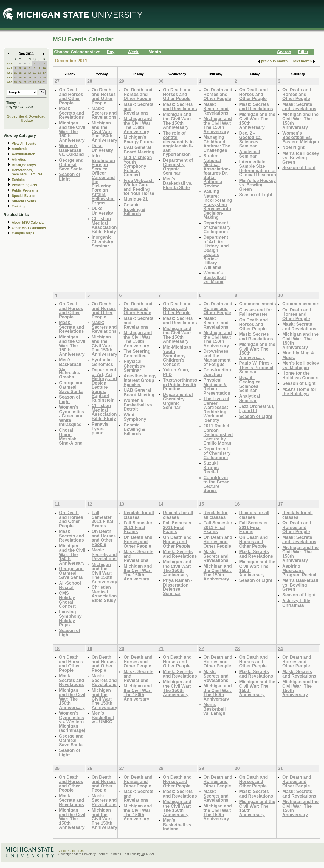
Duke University (102, 148)
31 (44, 82)
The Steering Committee (137, 353)
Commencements (257, 304)
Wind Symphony (135, 417)
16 (39, 73)
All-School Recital (70, 585)
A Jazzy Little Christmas (296, 603)
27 (15, 63)
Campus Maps (23, 233)
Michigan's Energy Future (139, 139)
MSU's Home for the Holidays (299, 392)
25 (15, 82)
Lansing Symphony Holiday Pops (70, 618)
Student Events (24, 201)
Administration (23, 154)
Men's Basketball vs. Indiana (178, 824)
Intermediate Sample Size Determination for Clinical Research (257, 168)
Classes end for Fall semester (255, 312)
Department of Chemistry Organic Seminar (178, 167)
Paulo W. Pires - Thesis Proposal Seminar (256, 367)
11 (15, 73)
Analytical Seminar (249, 154)
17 (44, 73)
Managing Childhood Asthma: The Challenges (217, 144)
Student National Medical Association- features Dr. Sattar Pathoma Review (217, 171)
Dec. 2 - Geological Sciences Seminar (250, 140)
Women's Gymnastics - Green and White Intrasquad (72, 416)
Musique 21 (136, 199)
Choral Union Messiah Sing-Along (71, 437)
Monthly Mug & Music (298, 355)
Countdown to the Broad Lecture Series (217, 484)
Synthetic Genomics (102, 362)
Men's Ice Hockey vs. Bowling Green (257, 185)
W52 (9, 82)
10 (44, 68)
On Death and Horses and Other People (71, 96)
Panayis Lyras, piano (100, 428)
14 (30, 73)
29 (25, 63)
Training (18, 206)
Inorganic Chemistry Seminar (102, 241)
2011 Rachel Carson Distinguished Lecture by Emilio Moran (218, 434)
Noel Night (293, 147)
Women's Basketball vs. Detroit (138, 405)
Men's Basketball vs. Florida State (178, 183)
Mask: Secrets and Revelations (72, 113)
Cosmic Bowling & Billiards (134, 209)
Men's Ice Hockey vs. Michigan (301, 365)
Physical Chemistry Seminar (134, 366)
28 (20, 63)
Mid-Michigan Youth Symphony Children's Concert (177, 356)
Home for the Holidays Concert (301, 375)
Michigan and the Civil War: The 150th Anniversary (72, 131)
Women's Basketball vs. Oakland (71, 150)
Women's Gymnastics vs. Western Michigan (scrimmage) (72, 722)
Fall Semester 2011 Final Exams (102, 519)
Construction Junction (217, 372)
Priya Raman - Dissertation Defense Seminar (178, 587)
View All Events (24, 144)
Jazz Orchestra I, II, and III (257, 409)
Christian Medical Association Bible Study (104, 225)
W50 (9, 73)
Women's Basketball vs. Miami (215, 277)
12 (20, 73)
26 (20, 82)
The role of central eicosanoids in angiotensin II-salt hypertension (178, 144)
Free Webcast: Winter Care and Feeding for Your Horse (139, 187)
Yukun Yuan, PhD (176, 372)
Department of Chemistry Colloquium (217, 227)
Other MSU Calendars (29, 228)
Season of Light (70, 177)
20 (25, 77)
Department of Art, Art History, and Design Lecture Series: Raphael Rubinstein (104, 385)
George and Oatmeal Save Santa (71, 164)
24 (44, 77)
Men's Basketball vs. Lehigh (215, 709)
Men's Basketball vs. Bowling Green (300, 585)
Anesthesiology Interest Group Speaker (140, 380)
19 (20, 77)
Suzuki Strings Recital (211, 467)
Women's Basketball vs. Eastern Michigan (301, 137)
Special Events (23, 196)
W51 (9, 77)
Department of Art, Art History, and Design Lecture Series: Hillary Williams (216, 252)
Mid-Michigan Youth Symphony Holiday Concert (138, 166)
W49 (9, 68)
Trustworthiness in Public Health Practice (180, 384)
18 (15, 77)
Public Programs (25, 190)
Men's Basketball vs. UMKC (103, 717)
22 (35, 77)
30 (30, 63)
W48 (9, 63)
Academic (20, 149)
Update (27, 120)
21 (30, 77)
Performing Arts (24, 185)
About (62, 851)
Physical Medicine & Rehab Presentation (217, 386)
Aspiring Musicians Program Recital (299, 570)
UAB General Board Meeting (139, 150)
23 (39, 77)
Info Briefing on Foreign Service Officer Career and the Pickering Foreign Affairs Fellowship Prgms (103, 179)
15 (35, 73)
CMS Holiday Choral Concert (67, 600)
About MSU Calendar (28, 223)
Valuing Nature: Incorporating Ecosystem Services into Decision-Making (218, 204)
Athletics (19, 160)
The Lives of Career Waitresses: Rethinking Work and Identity (216, 409)
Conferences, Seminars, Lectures (27, 172)
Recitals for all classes (139, 515)
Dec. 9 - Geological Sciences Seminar (250, 384)
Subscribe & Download (26, 116)
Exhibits (18, 180)
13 (25, 73)
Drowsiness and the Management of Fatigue (217, 358)
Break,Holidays (24, 165)
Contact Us (76, 851)
